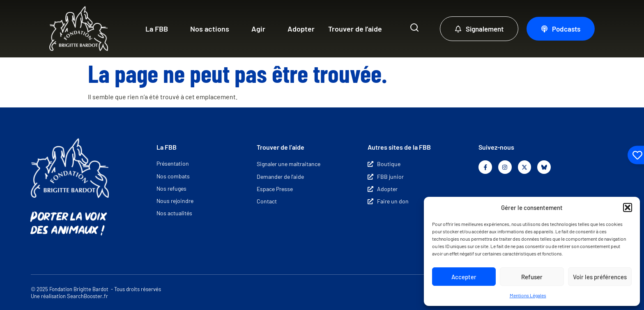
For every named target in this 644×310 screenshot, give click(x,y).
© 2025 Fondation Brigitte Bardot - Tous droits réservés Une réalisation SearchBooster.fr (96, 293)
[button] (628, 207)
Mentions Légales (528, 295)
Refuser (532, 277)
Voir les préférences (600, 277)
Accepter (464, 277)
